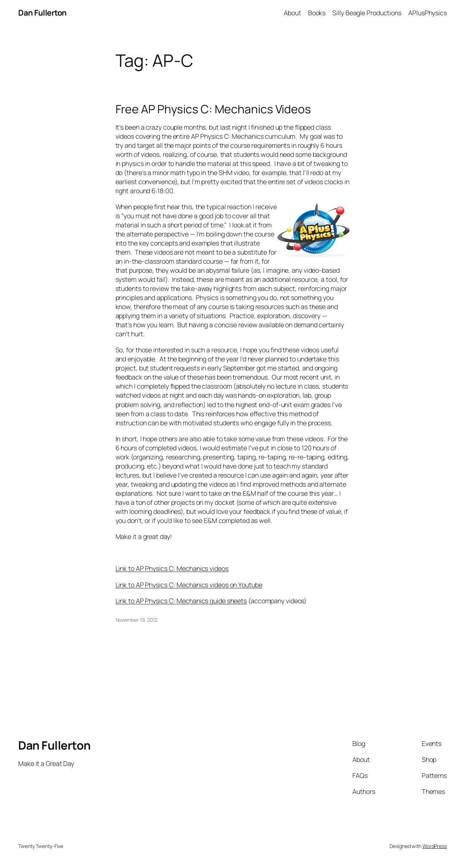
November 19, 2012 (137, 620)
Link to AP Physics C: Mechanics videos (172, 568)
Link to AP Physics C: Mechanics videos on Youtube (189, 585)
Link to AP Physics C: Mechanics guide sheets (181, 601)
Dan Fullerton (43, 13)
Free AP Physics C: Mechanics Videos (213, 109)
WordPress (435, 846)
